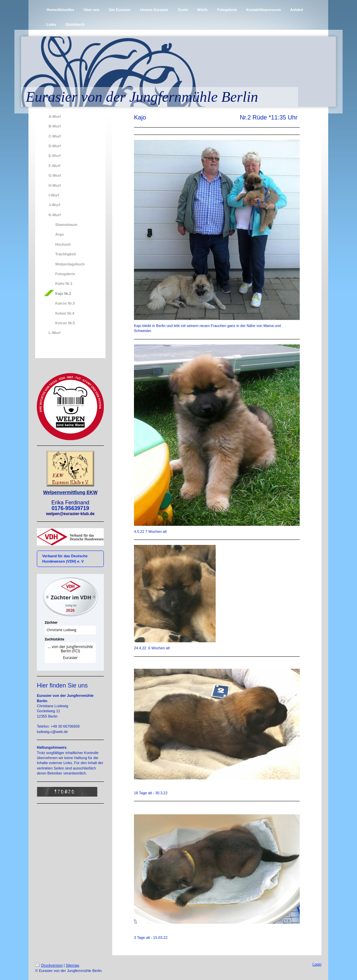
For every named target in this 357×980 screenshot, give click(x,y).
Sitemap (72, 965)
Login (317, 964)
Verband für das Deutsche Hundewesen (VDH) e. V (65, 558)
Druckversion (49, 965)
